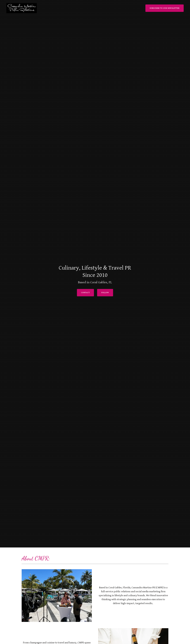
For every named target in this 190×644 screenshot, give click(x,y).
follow (105, 293)
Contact (85, 293)
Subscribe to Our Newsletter (165, 8)
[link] (22, 8)
